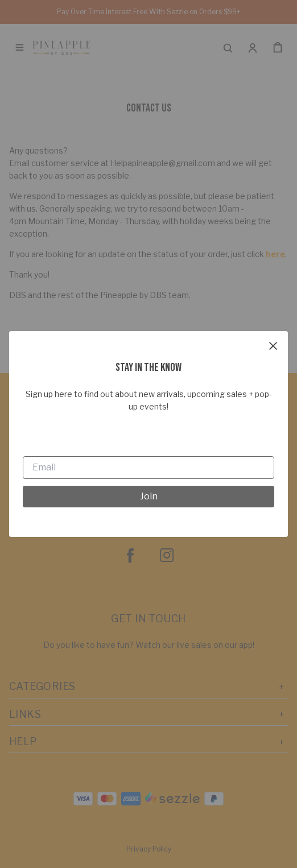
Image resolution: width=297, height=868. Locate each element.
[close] (273, 346)
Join (149, 496)
